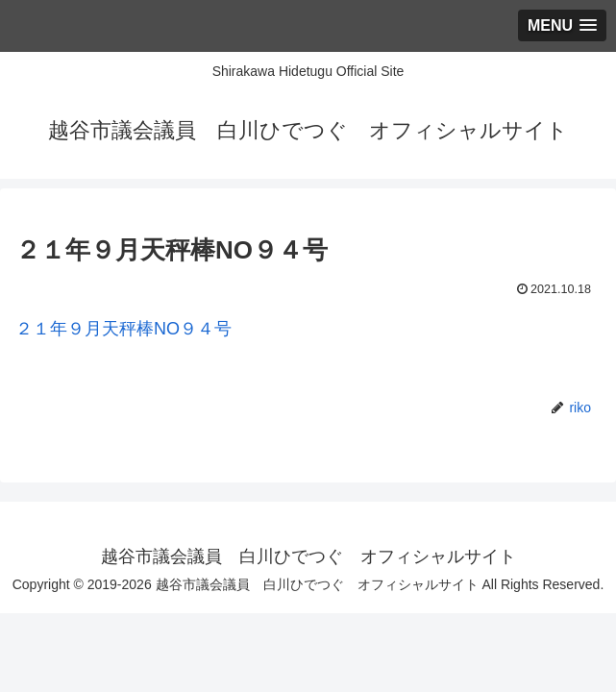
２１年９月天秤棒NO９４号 (123, 329)
